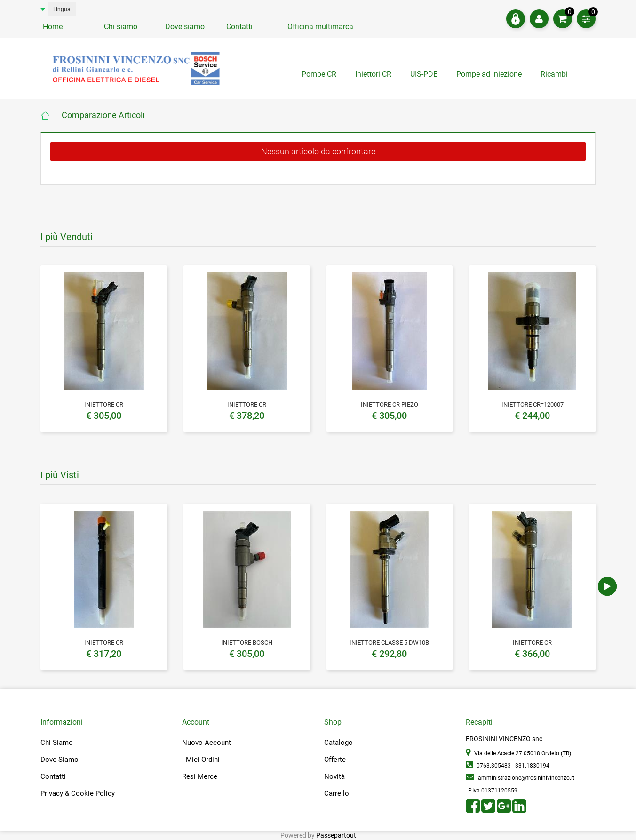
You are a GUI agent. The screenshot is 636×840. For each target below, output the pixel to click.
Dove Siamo (60, 760)
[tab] (555, 76)
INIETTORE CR (104, 404)
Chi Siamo (57, 743)
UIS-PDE (424, 74)
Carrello (337, 793)
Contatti (239, 27)
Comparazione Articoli (103, 115)
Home (53, 27)
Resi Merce (200, 776)
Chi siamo (121, 27)
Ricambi (555, 74)
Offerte (335, 760)
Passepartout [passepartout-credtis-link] (336, 835)
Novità (334, 776)
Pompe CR (319, 74)
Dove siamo (185, 27)
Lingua (62, 9)
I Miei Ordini (201, 760)
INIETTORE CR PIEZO (390, 404)
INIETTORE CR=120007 (533, 404)
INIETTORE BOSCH (247, 643)
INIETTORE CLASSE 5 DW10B (389, 643)
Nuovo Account (207, 743)
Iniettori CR (373, 74)
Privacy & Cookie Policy (78, 793)
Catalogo (338, 743)
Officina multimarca (320, 27)
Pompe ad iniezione (489, 74)
